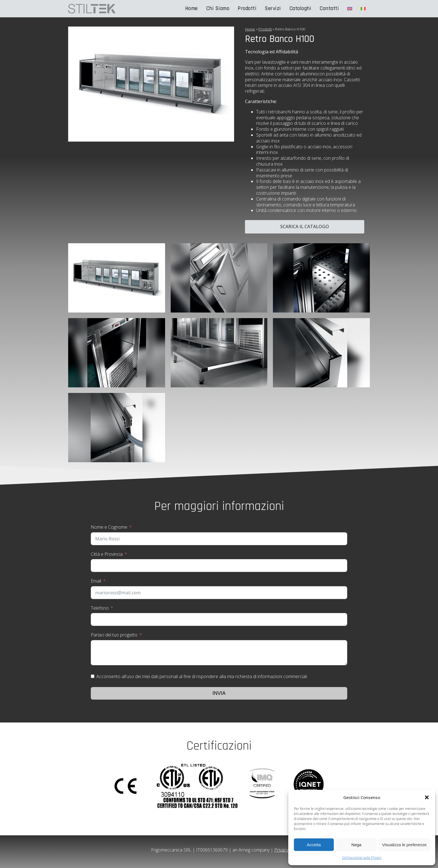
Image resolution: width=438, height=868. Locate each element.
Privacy (281, 850)
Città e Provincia (107, 554)
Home (191, 9)
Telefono (100, 608)
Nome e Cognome (109, 527)
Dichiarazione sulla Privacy (362, 858)
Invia (219, 693)
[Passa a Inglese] (350, 9)
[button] (427, 797)
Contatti (329, 9)
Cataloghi (300, 9)
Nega (356, 845)
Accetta (314, 845)
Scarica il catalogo (305, 226)
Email (96, 581)
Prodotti (247, 9)
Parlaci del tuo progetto (114, 635)
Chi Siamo (218, 9)
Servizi (273, 9)
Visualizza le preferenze (404, 845)
